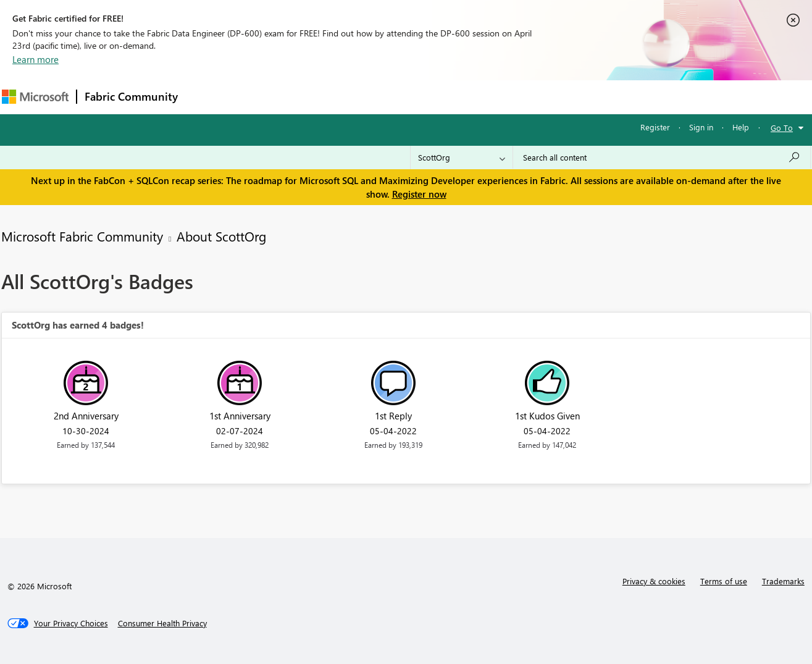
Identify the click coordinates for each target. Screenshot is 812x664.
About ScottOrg (221, 236)
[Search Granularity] (462, 158)
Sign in (701, 127)
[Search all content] (662, 158)
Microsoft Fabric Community (82, 236)
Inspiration (260, 97)
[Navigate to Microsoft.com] (35, 97)
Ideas (311, 97)
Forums (206, 97)
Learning (469, 97)
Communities (366, 97)
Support (521, 97)
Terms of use (724, 581)
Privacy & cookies (654, 581)
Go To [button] (782, 128)
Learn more (36, 59)
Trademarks (783, 581)
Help (741, 127)
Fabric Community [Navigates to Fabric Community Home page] (131, 96)
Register (655, 127)
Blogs (421, 97)
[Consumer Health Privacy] (162, 623)
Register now (419, 194)
